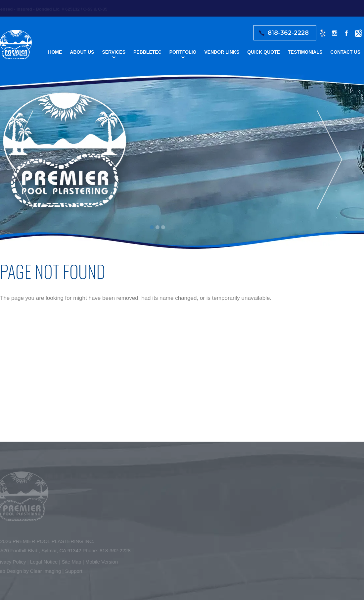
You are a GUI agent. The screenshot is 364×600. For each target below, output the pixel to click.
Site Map (70, 562)
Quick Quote (264, 52)
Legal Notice (42, 562)
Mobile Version (100, 562)
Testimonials (305, 52)
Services (114, 52)
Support (72, 571)
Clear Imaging (44, 571)
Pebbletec (147, 52)
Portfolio (183, 52)
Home (55, 52)
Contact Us (345, 52)
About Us (82, 52)
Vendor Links (222, 52)
